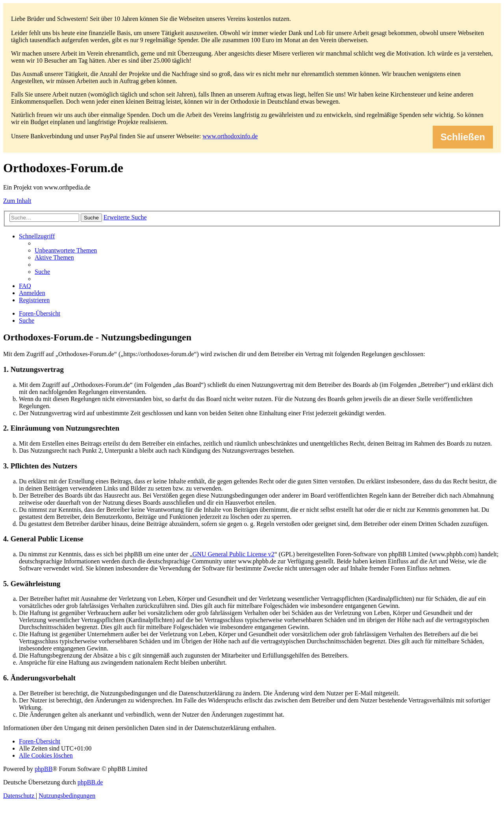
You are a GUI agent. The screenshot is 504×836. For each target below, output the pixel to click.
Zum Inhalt (17, 201)
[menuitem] (66, 250)
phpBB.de (90, 782)
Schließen (463, 137)
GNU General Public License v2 (233, 554)
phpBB (44, 769)
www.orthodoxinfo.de (230, 136)
